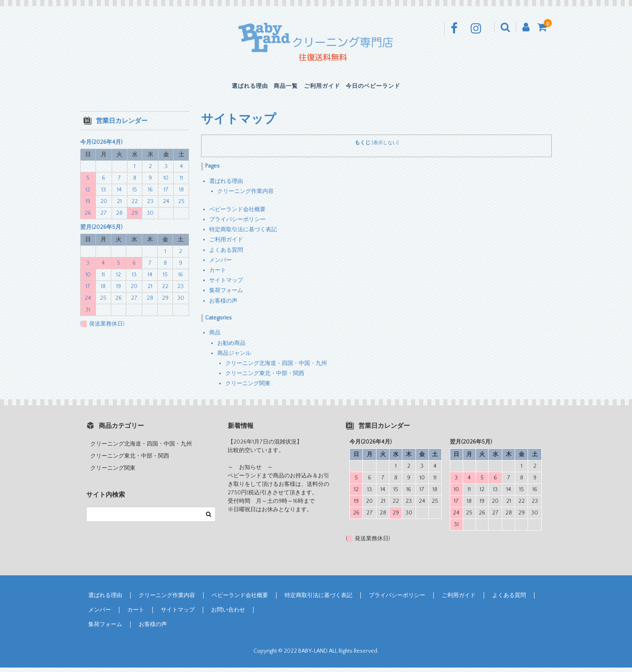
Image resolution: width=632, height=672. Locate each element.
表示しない (385, 148)
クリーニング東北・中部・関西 (265, 378)
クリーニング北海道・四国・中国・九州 (276, 368)
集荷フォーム (226, 295)
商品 (215, 338)
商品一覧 (276, 89)
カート (218, 275)
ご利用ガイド (329, 89)
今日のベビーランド (400, 89)
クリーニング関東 (248, 388)
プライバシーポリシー (237, 224)
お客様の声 (223, 305)
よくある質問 (226, 255)
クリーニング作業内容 (245, 196)
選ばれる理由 (222, 89)
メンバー (220, 265)
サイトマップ (226, 285)
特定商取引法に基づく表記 (243, 234)
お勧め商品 (231, 348)
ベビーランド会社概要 (237, 214)
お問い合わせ (228, 615)
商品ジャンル (234, 358)
